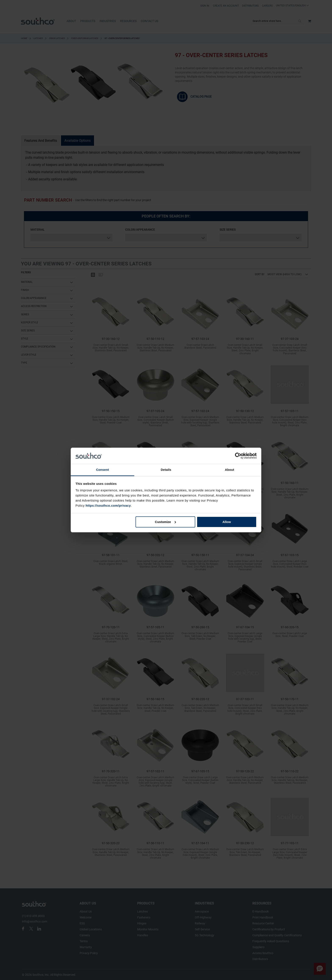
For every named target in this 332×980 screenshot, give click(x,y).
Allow (227, 522)
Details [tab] (166, 470)
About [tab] (230, 470)
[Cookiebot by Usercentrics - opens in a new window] (238, 456)
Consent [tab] (103, 470)
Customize (166, 522)
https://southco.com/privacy (108, 505)
